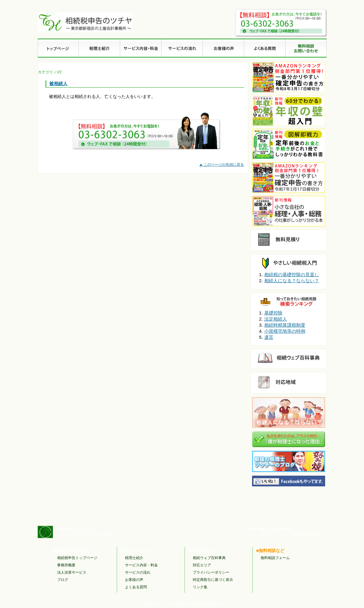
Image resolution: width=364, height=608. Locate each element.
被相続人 (58, 83)
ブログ (63, 580)
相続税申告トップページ (77, 558)
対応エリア (202, 565)
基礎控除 (273, 313)
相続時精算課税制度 (285, 325)
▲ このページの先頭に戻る (222, 165)
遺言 (269, 337)
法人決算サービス (72, 572)
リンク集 (200, 587)
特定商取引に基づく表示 (213, 580)
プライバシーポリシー (211, 572)
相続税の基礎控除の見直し (292, 274)
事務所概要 (66, 565)
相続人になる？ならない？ (292, 281)
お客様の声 (134, 580)
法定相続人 (276, 319)
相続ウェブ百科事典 (209, 558)
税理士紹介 (134, 558)
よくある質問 (136, 587)
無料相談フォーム (275, 558)
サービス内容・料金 (141, 565)
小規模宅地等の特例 (285, 331)
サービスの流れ (138, 572)
